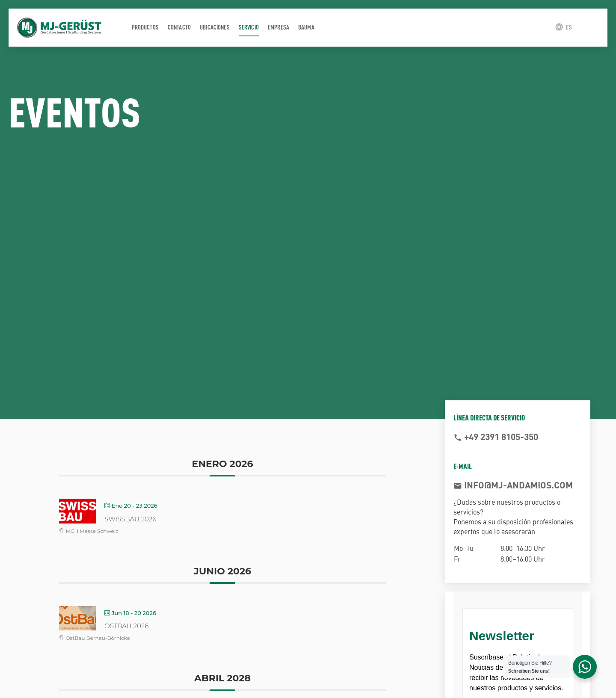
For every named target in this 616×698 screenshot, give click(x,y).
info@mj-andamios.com (517, 485)
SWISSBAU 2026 (130, 519)
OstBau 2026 (126, 626)
